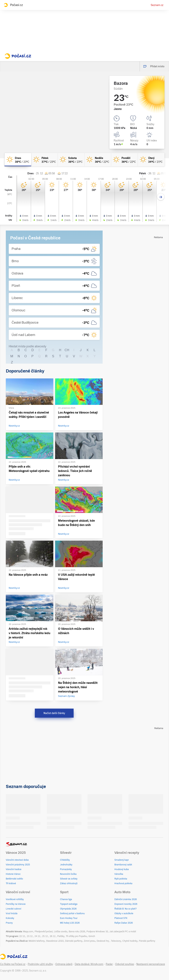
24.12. (38, 936)
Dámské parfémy (74, 941)
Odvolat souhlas (125, 964)
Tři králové (11, 883)
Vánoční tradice (14, 869)
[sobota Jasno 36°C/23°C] (71, 160)
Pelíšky (61, 936)
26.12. (53, 936)
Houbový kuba (122, 869)
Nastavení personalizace (151, 964)
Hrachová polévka (123, 883)
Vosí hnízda (12, 913)
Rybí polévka (121, 879)
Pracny (9, 923)
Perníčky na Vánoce (16, 904)
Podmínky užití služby (40, 964)
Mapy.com (28, 932)
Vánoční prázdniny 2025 (18, 865)
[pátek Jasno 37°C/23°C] (45, 160)
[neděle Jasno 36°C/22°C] (98, 160)
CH (67, 350)
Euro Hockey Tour (69, 918)
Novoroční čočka (68, 874)
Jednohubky (66, 865)
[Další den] (161, 197)
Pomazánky (66, 869)
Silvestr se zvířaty (69, 879)
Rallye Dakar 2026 (124, 923)
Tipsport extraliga (69, 904)
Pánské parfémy (147, 941)
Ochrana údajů (64, 964)
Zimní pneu (89, 941)
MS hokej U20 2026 (70, 923)
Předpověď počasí (44, 932)
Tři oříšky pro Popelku (76, 936)
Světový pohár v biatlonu (72, 913)
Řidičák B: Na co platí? (126, 909)
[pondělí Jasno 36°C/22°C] (124, 160)
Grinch (92, 936)
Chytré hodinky (130, 941)
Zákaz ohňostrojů (69, 883)
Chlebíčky (65, 860)
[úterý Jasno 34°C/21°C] (151, 160)
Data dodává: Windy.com (89, 964)
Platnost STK (121, 918)
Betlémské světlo (14, 879)
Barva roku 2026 (77, 932)
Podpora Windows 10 (97, 932)
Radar (109, 964)
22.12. (22, 936)
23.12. (30, 936)
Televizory (116, 941)
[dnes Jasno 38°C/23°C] (18, 160)
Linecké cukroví (14, 909)
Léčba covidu (61, 932)
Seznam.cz (157, 5)
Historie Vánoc (13, 874)
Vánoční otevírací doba (17, 860)
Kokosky (10, 918)
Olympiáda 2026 (68, 909)
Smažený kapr (122, 860)
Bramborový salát (123, 865)
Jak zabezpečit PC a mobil (123, 932)
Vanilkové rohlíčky (15, 899)
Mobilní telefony (37, 941)
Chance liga (66, 899)
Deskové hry (103, 941)
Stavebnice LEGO (55, 941)
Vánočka (119, 874)
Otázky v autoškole (124, 913)
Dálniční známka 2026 (126, 899)
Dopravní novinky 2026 (126, 904)
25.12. (45, 936)
